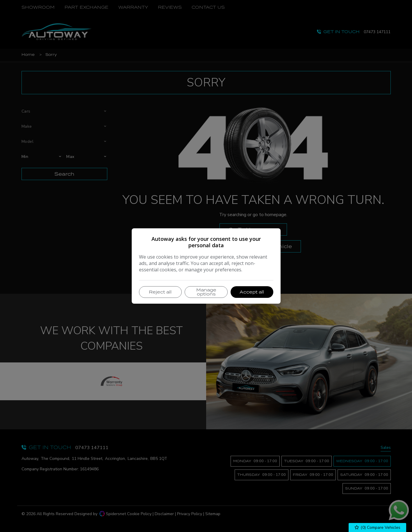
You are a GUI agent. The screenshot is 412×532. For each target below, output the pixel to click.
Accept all (252, 292)
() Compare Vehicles (378, 527)
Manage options (206, 292)
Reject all (160, 292)
